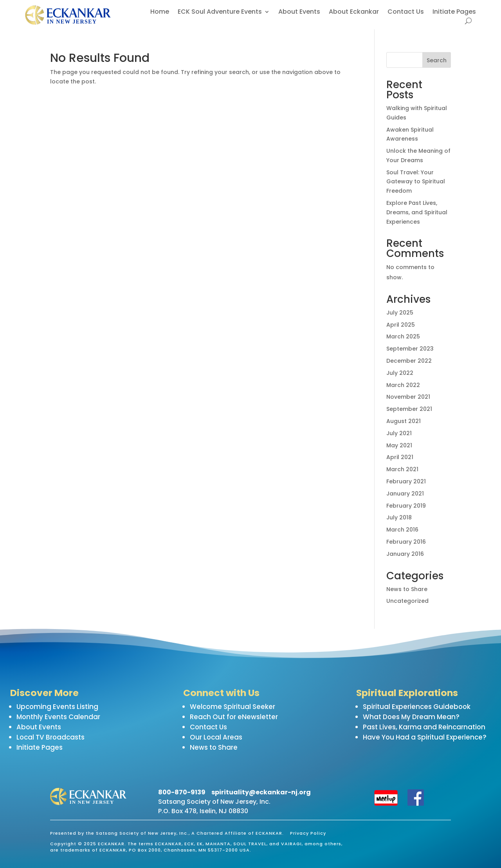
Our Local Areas (216, 737)
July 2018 (399, 517)
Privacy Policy (308, 833)
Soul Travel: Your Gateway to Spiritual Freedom (416, 182)
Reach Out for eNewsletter (234, 717)
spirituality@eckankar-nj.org (261, 792)
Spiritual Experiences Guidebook (417, 707)
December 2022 (409, 361)
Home (160, 13)
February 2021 (406, 481)
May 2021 (399, 445)
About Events (299, 13)
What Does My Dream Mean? (411, 717)
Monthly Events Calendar (58, 717)
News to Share (407, 589)
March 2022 (403, 385)
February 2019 (406, 506)
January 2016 (405, 554)
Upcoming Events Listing (57, 707)
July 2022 (400, 373)
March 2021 (402, 469)
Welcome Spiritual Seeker (232, 707)
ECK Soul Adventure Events (220, 13)
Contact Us (406, 13)
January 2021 (405, 494)
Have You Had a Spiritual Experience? (425, 737)
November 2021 (408, 397)
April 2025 (401, 325)
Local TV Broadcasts (50, 737)
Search (437, 60)
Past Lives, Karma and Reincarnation (424, 727)
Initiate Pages (454, 13)
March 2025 (403, 336)
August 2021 (404, 421)
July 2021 (399, 433)
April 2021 (400, 457)
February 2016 (406, 542)
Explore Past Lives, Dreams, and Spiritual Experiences (417, 212)
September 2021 (409, 409)
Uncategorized (407, 601)
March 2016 (402, 530)
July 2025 (400, 313)
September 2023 (410, 349)
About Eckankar (354, 13)
